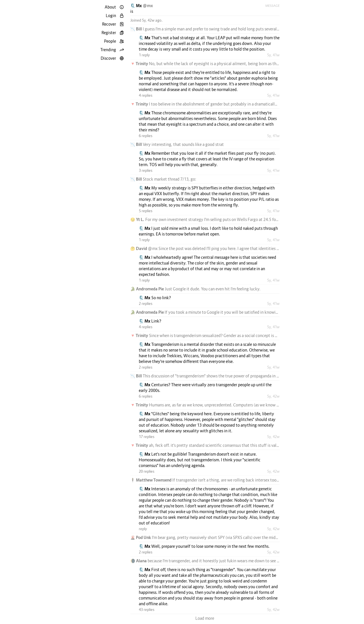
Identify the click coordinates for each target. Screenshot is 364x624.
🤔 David (139, 248)
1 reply (144, 55)
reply (143, 529)
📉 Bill (136, 29)
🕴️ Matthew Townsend (151, 480)
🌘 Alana (139, 561)
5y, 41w (273, 55)
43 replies (147, 609)
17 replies (147, 437)
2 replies (146, 303)
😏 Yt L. (138, 219)
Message (272, 6)
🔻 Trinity (140, 64)
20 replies (147, 471)
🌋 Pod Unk (141, 537)
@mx (148, 6)
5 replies (146, 211)
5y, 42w (273, 396)
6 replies (146, 136)
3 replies (146, 170)
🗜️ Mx (136, 6)
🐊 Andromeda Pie (147, 289)
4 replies (146, 95)
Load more (205, 618)
